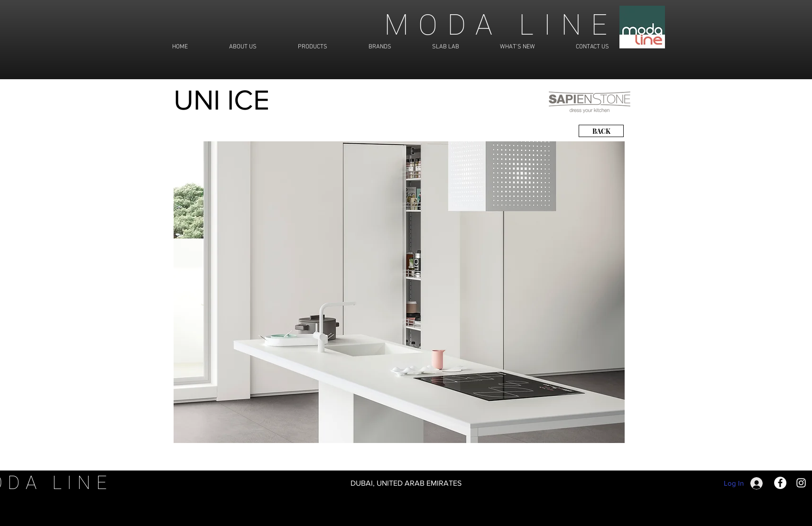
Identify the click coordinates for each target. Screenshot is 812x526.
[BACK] (601, 131)
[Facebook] (780, 483)
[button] (399, 292)
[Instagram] (801, 483)
